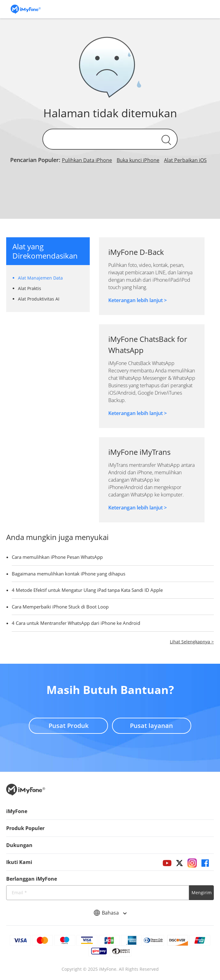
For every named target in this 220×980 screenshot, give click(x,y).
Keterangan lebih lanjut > (138, 300)
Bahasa (110, 913)
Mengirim (202, 893)
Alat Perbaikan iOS (185, 160)
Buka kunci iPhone (138, 160)
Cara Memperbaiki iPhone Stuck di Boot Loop (60, 607)
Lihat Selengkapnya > (192, 642)
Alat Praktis (30, 288)
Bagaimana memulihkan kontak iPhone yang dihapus (69, 574)
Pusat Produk (68, 724)
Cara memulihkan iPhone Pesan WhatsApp (57, 557)
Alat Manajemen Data (40, 278)
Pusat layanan (153, 724)
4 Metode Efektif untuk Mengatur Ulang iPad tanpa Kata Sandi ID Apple (87, 590)
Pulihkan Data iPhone (87, 160)
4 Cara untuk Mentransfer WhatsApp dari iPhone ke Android (76, 623)
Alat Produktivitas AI (39, 299)
